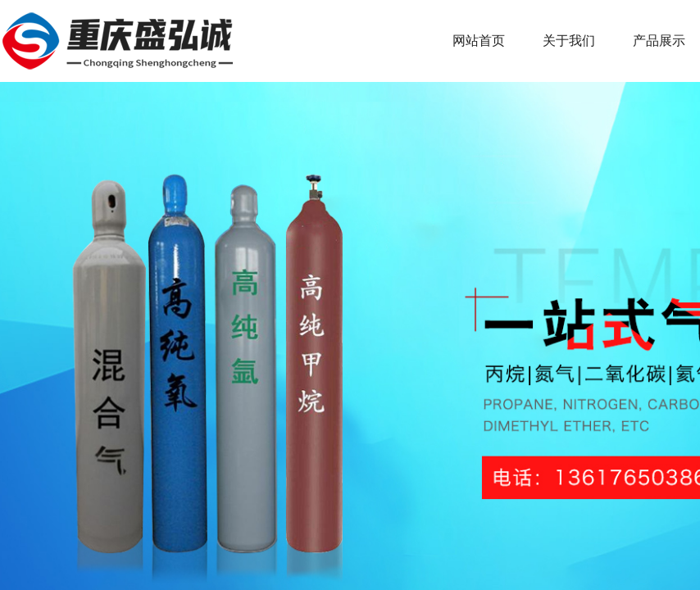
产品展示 (659, 41)
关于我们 (569, 41)
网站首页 (479, 41)
